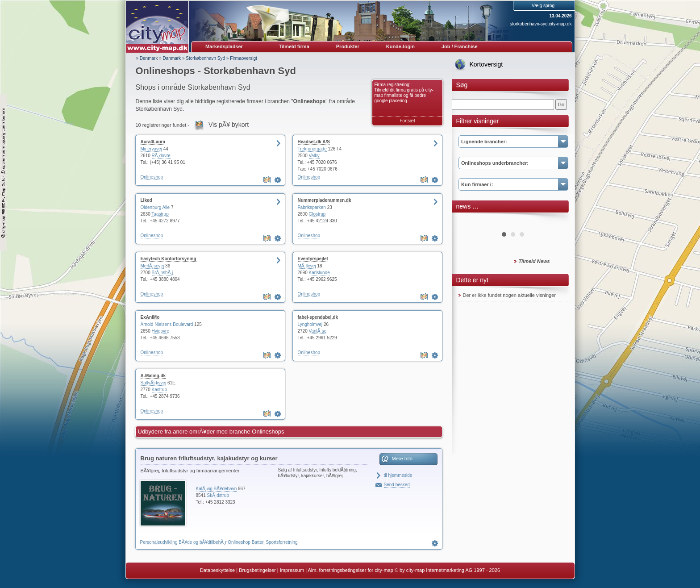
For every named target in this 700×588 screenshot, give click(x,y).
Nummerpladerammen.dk (325, 200)
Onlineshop (152, 177)
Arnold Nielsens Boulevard (167, 324)
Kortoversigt (486, 64)
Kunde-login (400, 46)
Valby (314, 156)
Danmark (172, 58)
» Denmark (147, 58)
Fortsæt (407, 121)
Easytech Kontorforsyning (169, 259)
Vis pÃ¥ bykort (229, 125)
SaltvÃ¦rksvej (154, 383)
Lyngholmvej (310, 324)
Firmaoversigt (244, 58)
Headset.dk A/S (314, 142)
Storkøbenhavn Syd (205, 58)
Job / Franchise (460, 46)
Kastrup (159, 390)
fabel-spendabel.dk (318, 317)
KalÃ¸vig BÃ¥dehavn (217, 489)
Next (556, 220)
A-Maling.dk (153, 376)
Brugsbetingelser (257, 570)
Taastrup (160, 214)
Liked (146, 200)
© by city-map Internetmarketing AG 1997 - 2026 (447, 570)
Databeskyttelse (217, 570)
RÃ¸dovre (161, 156)
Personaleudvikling (159, 542)
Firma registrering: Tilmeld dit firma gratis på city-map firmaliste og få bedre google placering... (404, 93)
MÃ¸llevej (307, 266)
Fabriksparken (312, 207)
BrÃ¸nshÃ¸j (162, 273)
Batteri (258, 542)
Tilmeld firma (294, 46)
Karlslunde (319, 273)
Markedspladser (224, 46)
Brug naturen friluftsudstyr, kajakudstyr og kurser (209, 458)
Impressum (292, 570)
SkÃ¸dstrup (218, 495)
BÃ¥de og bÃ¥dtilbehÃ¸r (202, 542)
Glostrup (317, 214)
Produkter (348, 46)
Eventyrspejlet (313, 259)
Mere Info (402, 459)
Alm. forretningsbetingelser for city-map (350, 570)
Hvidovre (160, 331)
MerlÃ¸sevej (152, 266)
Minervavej (151, 149)
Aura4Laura (153, 142)
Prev (470, 220)
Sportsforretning (281, 542)
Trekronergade (312, 149)
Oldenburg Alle (155, 207)
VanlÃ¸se (318, 331)
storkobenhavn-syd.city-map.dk (541, 24)
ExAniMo (150, 317)
